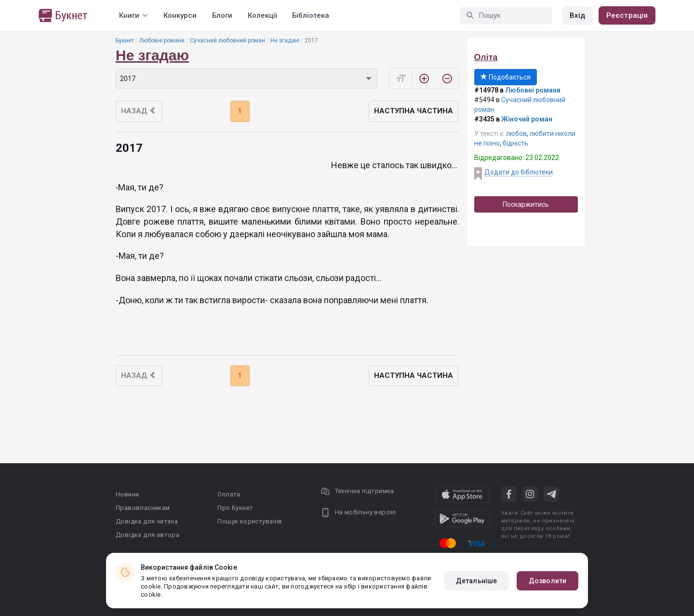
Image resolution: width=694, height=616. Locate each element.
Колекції (262, 15)
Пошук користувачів (250, 521)
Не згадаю (285, 40)
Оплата (229, 494)
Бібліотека (311, 15)
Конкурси (180, 15)
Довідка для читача (147, 521)
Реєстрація (627, 15)
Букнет (125, 40)
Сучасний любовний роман (227, 40)
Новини (127, 494)
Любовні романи (162, 40)
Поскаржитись (526, 204)
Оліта (486, 57)
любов (516, 134)
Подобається (506, 77)
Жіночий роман (527, 119)
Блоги (222, 15)
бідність (515, 143)
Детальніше (476, 581)
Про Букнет (235, 508)
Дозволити (547, 581)
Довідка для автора (147, 535)
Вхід (577, 15)
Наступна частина (414, 111)
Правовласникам (143, 508)
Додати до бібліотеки (519, 172)
